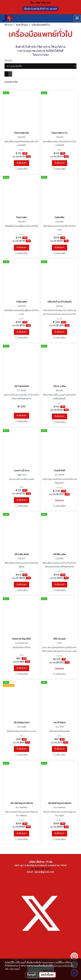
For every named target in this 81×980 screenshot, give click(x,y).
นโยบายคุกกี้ (15, 969)
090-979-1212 (43, 3)
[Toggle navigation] (77, 18)
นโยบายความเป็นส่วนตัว (63, 966)
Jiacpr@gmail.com (44, 872)
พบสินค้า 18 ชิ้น (11, 82)
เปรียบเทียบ (23, 169)
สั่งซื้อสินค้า (21, 163)
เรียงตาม (9, 61)
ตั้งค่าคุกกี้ (31, 975)
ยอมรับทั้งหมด (47, 975)
